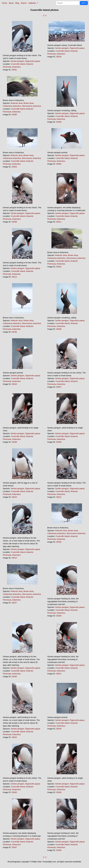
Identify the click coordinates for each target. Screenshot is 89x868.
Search (24, 3)
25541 (59, 674)
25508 (14, 442)
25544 (59, 729)
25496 (59, 122)
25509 (59, 442)
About (11, 3)
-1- (44, 15)
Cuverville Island (18, 64)
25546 (59, 792)
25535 (14, 332)
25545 (14, 792)
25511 (59, 222)
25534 (59, 267)
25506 (14, 222)
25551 (14, 70)
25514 (14, 558)
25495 (14, 115)
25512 (59, 497)
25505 (59, 164)
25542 (14, 737)
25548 (59, 850)
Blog (17, 3)
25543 (14, 384)
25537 (14, 603)
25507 (59, 387)
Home (5, 3)
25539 (59, 616)
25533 (59, 57)
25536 (59, 542)
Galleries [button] (32, 3)
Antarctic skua (17, 103)
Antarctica (16, 67)
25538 (59, 329)
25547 (14, 847)
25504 (14, 167)
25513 (14, 277)
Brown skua (28, 103)
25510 (14, 497)
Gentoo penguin (17, 61)
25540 (14, 676)
